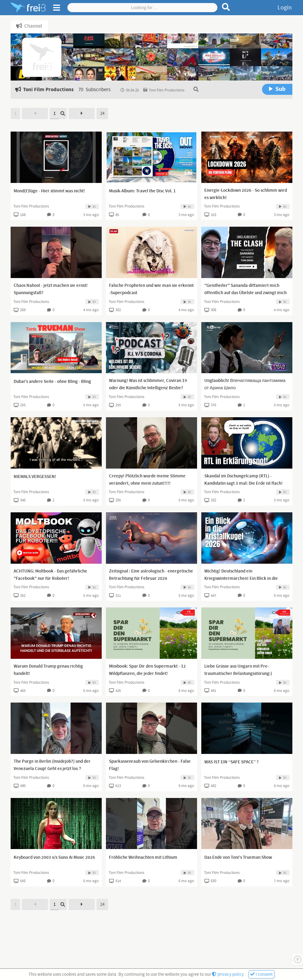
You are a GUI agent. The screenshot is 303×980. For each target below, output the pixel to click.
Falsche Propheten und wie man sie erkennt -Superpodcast (151, 289)
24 (102, 113)
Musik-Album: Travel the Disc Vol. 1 (142, 191)
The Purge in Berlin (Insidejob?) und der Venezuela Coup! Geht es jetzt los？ (52, 765)
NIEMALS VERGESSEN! (35, 477)
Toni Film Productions (31, 206)
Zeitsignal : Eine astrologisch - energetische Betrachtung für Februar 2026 (151, 575)
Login (285, 8)
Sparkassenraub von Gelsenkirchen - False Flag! (150, 765)
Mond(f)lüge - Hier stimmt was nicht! (49, 191)
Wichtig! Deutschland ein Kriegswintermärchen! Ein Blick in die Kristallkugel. (241, 579)
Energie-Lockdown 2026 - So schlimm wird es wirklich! (246, 194)
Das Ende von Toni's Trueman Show (238, 858)
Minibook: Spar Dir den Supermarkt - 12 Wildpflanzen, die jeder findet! (147, 670)
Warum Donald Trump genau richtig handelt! (48, 670)
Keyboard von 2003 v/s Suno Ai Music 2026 (54, 858)
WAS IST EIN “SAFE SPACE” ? (232, 762)
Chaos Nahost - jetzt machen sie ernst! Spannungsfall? (51, 289)
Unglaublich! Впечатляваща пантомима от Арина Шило (245, 384)
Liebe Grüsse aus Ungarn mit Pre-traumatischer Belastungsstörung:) (238, 670)
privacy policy (228, 974)
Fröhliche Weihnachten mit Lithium (143, 858)
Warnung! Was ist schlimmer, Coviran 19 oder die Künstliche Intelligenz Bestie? (148, 384)
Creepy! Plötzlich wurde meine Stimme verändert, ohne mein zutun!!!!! (147, 480)
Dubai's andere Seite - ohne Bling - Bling (52, 382)
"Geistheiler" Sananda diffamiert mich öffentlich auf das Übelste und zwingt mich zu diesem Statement (245, 293)
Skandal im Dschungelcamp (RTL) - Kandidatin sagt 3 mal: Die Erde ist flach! (243, 480)
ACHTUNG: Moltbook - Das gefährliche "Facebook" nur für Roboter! (50, 575)
